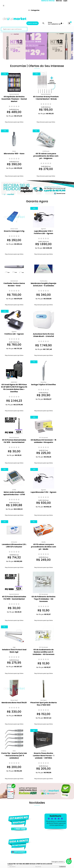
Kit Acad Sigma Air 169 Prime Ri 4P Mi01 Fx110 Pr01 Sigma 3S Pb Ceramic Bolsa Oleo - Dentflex (14, 388)
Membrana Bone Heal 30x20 (14, 703)
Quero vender (33, 23)
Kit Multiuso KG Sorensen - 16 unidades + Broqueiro (43, 441)
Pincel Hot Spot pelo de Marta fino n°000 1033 (44, 704)
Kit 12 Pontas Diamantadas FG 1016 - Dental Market (14, 441)
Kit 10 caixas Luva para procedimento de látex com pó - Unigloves (46, 156)
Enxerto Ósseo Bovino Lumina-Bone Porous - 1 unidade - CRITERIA (44, 756)
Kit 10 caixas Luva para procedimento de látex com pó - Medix (44, 547)
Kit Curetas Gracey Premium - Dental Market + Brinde (46, 98)
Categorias (34, 10)
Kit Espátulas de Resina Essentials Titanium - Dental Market (14, 99)
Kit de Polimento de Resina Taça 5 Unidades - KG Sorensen (43, 599)
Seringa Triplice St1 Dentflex (43, 385)
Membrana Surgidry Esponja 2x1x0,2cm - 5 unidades (43, 284)
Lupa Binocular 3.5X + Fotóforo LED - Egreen (43, 232)
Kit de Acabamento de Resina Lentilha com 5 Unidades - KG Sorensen (43, 652)
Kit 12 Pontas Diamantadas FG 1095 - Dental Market (14, 598)
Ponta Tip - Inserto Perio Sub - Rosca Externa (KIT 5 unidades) (14, 756)
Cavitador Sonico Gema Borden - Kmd (14, 284)
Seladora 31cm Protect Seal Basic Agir (14, 651)
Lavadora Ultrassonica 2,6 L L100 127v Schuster (14, 546)
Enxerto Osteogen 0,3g (14, 231)
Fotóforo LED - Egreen (14, 334)
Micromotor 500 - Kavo (14, 154)
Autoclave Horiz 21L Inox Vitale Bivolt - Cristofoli (43, 335)
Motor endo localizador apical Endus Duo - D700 (14, 493)
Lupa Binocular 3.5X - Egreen (43, 492)
